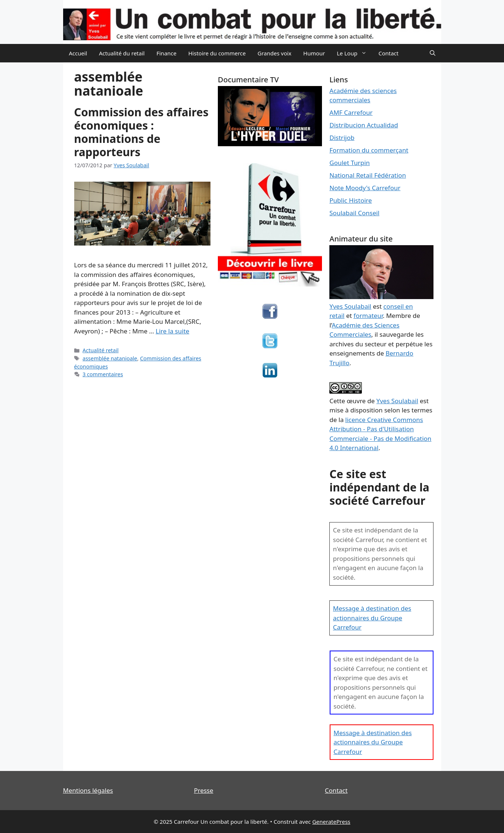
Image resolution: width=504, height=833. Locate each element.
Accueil (78, 53)
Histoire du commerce (217, 53)
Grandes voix (275, 53)
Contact (388, 53)
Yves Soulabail (397, 401)
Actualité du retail (122, 53)
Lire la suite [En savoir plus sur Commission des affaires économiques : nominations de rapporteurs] (173, 331)
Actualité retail (101, 350)
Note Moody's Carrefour (365, 188)
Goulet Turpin (349, 163)
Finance (167, 53)
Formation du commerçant (369, 150)
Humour (314, 53)
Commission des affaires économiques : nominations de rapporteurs (141, 132)
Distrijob (342, 138)
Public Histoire (351, 200)
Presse (203, 790)
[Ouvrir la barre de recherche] (433, 53)
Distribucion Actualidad (364, 125)
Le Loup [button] (355, 53)
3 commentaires (103, 374)
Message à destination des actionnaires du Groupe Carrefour (372, 618)
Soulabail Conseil (354, 213)
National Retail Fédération (368, 175)
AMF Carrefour (351, 112)
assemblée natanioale (110, 358)
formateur (368, 316)
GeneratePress (331, 822)
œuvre (356, 401)
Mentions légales (88, 790)
